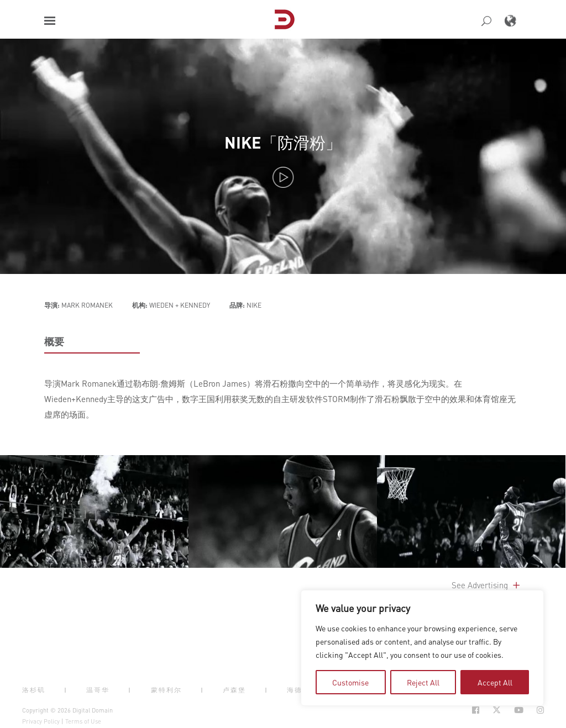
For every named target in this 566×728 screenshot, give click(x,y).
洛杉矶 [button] (34, 690)
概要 (54, 341)
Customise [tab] (350, 682)
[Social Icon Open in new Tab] (476, 710)
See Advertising (487, 585)
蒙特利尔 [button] (166, 690)
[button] (50, 21)
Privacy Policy (41, 721)
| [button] (66, 690)
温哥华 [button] (98, 690)
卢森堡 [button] (234, 690)
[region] (422, 648)
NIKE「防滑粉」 (283, 142)
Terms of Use (83, 721)
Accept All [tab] (495, 682)
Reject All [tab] (423, 682)
